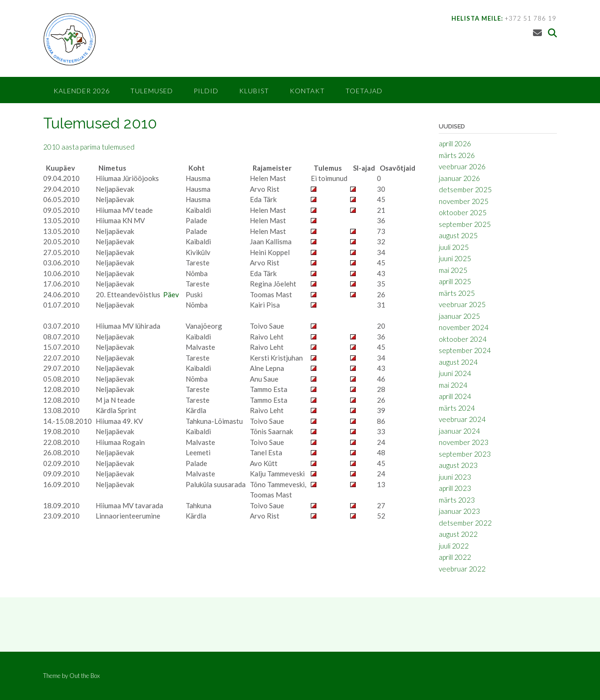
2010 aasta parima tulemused (89, 147)
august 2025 (458, 235)
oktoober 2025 (463, 212)
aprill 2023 (455, 488)
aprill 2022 (455, 557)
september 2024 (465, 350)
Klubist (254, 91)
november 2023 (464, 442)
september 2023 (465, 454)
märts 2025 (457, 293)
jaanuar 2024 (459, 431)
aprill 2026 (455, 143)
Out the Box (85, 676)
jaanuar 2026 (459, 178)
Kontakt (307, 91)
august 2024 (458, 362)
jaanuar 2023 (459, 511)
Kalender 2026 (82, 91)
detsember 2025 (465, 189)
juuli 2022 (454, 546)
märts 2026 (457, 155)
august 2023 (458, 465)
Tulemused (152, 91)
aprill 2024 (455, 396)
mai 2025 (453, 270)
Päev (171, 294)
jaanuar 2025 (459, 316)
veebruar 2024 (462, 419)
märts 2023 (457, 500)
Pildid (206, 91)
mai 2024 (453, 385)
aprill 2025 (455, 281)
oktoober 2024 (463, 339)
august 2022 (458, 534)
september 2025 (465, 224)
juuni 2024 (455, 373)
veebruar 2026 (462, 166)
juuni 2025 (455, 258)
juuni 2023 (455, 477)
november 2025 (464, 201)
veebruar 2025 (462, 304)
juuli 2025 (454, 247)
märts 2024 (457, 408)
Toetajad (364, 91)
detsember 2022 (465, 523)
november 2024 (464, 327)
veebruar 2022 (462, 569)
